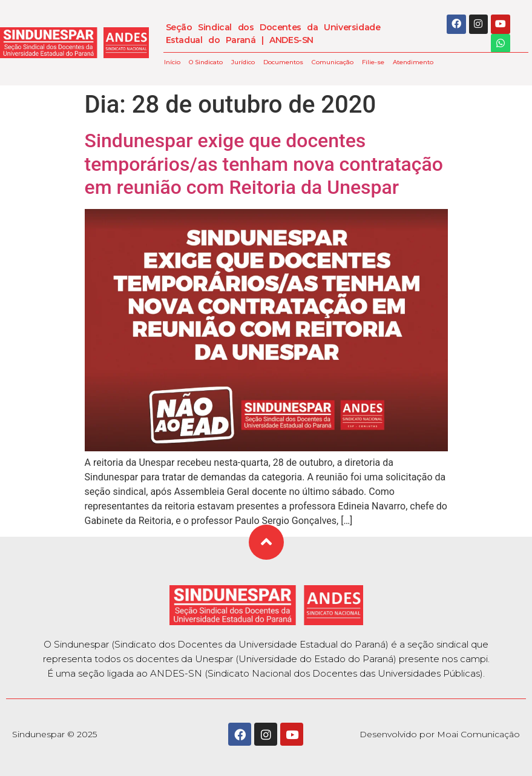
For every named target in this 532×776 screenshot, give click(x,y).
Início (172, 62)
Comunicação (333, 62)
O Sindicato (206, 62)
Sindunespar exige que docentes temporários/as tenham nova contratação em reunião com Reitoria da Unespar (264, 164)
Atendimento (413, 62)
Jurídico (243, 62)
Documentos (283, 62)
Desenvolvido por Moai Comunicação (440, 734)
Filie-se (373, 62)
